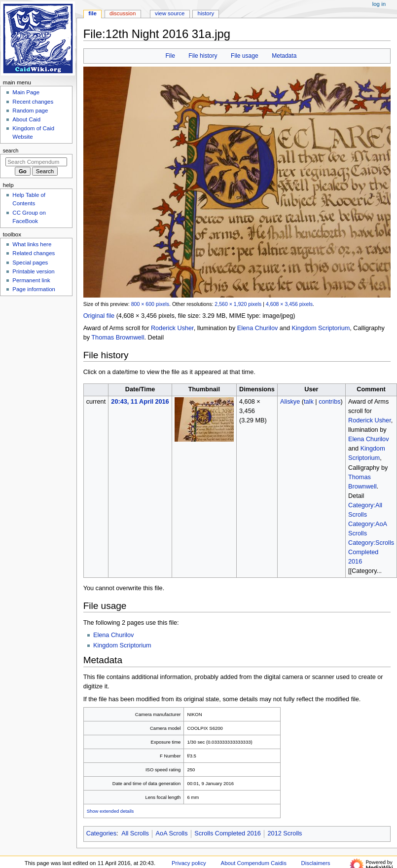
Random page (30, 111)
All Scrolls (135, 833)
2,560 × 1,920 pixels (238, 304)
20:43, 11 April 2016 (140, 402)
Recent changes (33, 102)
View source (170, 13)
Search (11, 151)
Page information (34, 289)
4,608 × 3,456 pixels (289, 304)
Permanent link (31, 280)
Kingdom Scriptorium (321, 328)
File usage (245, 56)
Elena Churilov (258, 328)
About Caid (26, 119)
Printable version (33, 271)
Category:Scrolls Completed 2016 (371, 552)
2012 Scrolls (285, 833)
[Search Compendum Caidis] (36, 162)
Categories (101, 833)
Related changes (34, 253)
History (206, 13)
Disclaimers (316, 863)
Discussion (123, 13)
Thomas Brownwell (118, 338)
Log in (379, 4)
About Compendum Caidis (254, 863)
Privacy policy (189, 863)
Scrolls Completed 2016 (228, 833)
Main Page (26, 92)
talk (309, 402)
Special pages (30, 263)
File (170, 56)
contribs (329, 402)
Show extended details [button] (110, 811)
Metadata (284, 56)
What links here (32, 244)
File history (203, 56)
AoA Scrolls (172, 833)
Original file (99, 316)
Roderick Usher (172, 328)
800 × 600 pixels (150, 304)
